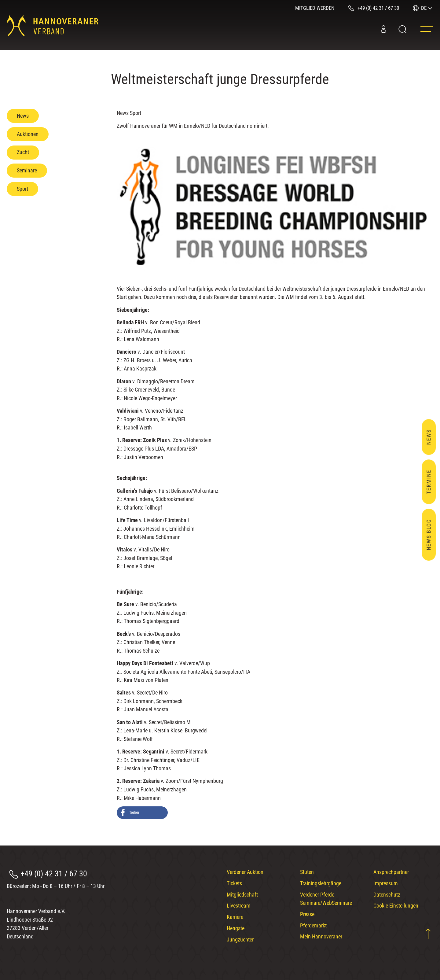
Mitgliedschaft (242, 895)
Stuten (307, 872)
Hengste (236, 928)
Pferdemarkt (313, 925)
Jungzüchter (240, 939)
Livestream (239, 906)
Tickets (234, 883)
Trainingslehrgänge (321, 883)
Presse (307, 914)
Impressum (386, 883)
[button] (142, 813)
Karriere (235, 917)
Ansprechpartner (391, 872)
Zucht (23, 152)
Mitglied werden (315, 8)
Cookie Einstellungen (396, 906)
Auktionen (28, 134)
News (23, 116)
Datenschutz (387, 895)
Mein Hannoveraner (321, 936)
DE (424, 8)
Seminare (27, 170)
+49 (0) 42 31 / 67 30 (54, 874)
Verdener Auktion (245, 872)
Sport (22, 189)
